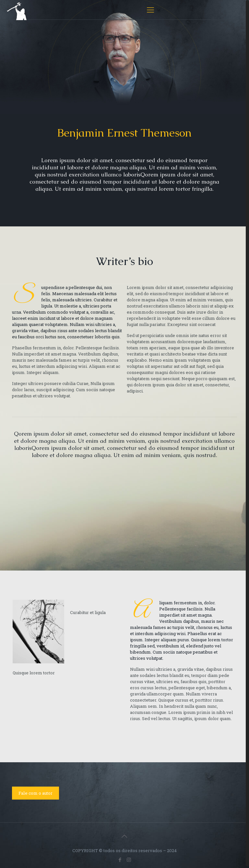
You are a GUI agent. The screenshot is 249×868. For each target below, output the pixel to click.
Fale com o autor (36, 793)
